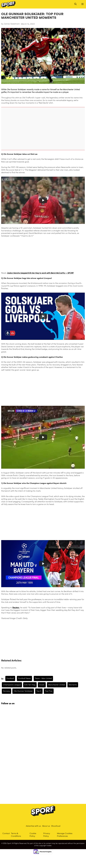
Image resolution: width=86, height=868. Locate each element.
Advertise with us (33, 826)
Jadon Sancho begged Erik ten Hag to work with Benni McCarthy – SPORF (40, 273)
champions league (12, 685)
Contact (6, 833)
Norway (6, 691)
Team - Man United (43, 678)
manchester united (57, 685)
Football (10, 678)
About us (46, 826)
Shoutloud (56, 826)
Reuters (16, 608)
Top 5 (39, 691)
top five (49, 691)
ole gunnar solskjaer (23, 691)
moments (73, 685)
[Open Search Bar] (75, 4)
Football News (24, 678)
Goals (42, 685)
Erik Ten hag (30, 685)
